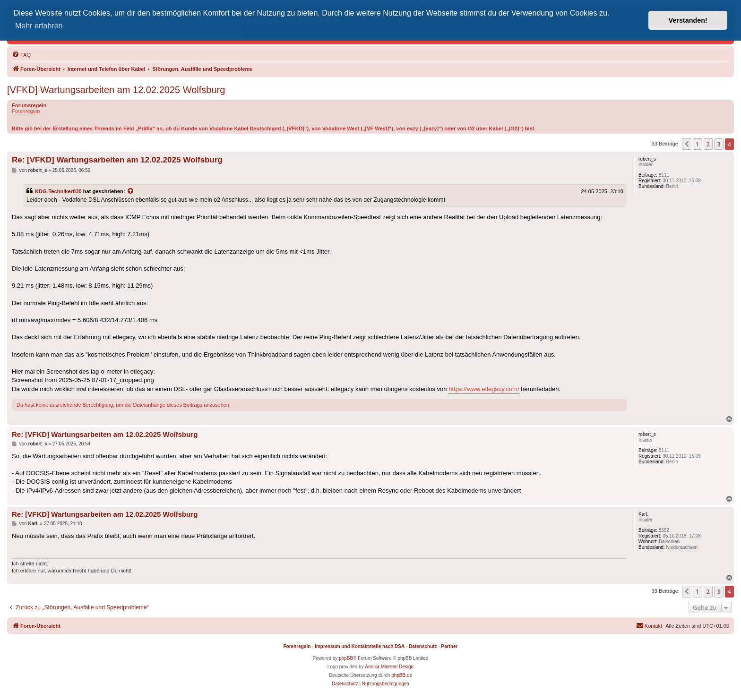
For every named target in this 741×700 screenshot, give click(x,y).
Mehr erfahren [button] (39, 26)
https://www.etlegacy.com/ (484, 389)
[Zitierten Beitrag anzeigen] (131, 191)
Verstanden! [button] (688, 20)
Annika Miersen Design (389, 667)
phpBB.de (402, 675)
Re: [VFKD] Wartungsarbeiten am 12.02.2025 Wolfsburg (117, 160)
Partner (449, 646)
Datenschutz (423, 646)
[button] (687, 144)
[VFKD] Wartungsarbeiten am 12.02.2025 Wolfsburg (116, 90)
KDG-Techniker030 (58, 191)
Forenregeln (26, 111)
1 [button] (697, 144)
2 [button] (708, 144)
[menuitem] (21, 55)
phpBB (346, 658)
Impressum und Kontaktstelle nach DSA (360, 646)
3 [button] (719, 144)
